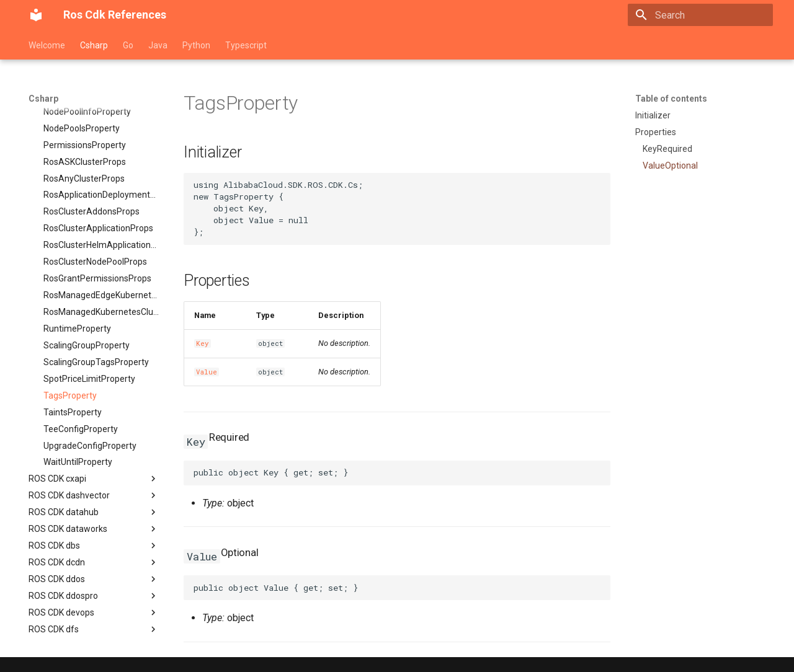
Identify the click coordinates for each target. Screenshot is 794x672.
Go (128, 45)
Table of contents (671, 99)
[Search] (700, 15)
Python (196, 45)
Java (158, 45)
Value (207, 372)
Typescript (246, 45)
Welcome (47, 45)
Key (203, 343)
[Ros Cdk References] (36, 15)
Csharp (94, 45)
